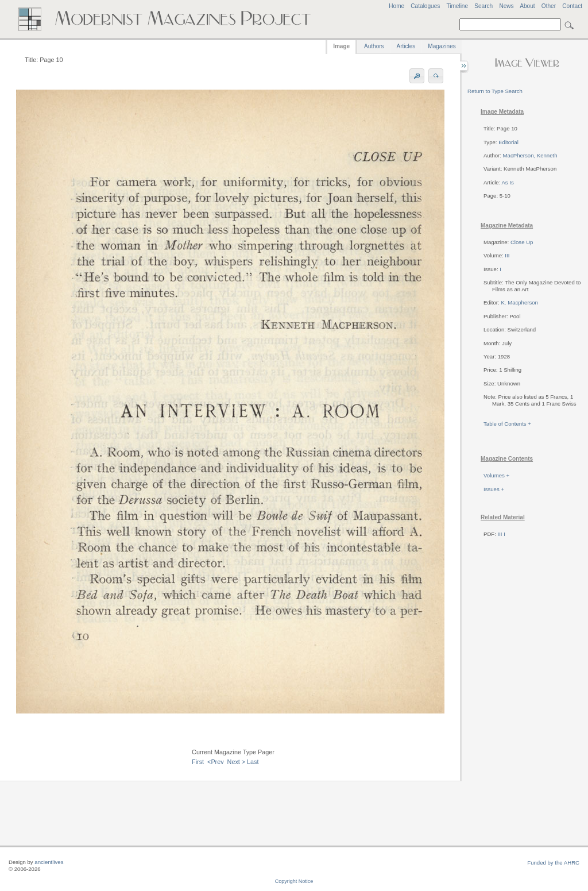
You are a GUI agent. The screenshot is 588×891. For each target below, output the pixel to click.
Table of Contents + (507, 424)
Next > (237, 762)
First (198, 762)
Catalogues (425, 6)
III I (502, 534)
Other (549, 6)
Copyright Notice (294, 881)
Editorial (508, 142)
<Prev (216, 762)
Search (483, 6)
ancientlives (49, 862)
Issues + (494, 489)
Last (253, 762)
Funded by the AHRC (553, 863)
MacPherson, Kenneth (530, 155)
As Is (507, 182)
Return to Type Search (495, 91)
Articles (406, 46)
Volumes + (496, 475)
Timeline (457, 6)
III (507, 255)
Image (341, 46)
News (506, 6)
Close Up (522, 242)
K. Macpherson (519, 302)
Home (396, 6)
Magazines (442, 46)
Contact (572, 6)
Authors (374, 46)
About (527, 6)
